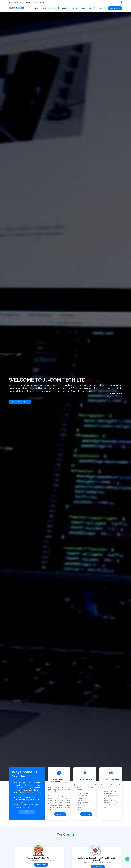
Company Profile (54, 8)
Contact (102, 8)
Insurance (65, 8)
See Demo (60, 814)
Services (43, 8)
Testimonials (75, 8)
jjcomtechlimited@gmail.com (21, 2)
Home (36, 8)
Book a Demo (115, 8)
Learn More (27, 812)
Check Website (41, 865)
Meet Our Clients (20, 402)
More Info (92, 8)
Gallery (84, 8)
